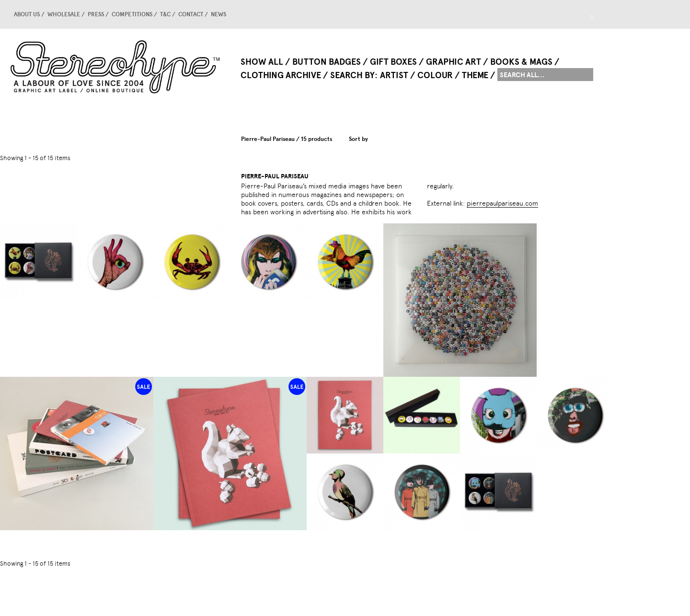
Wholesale (64, 14)
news (218, 14)
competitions (132, 14)
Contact (191, 14)
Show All (262, 62)
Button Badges (327, 62)
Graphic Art (454, 62)
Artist (394, 75)
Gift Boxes (393, 62)
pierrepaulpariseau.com (502, 203)
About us (27, 14)
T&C (165, 14)
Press (96, 14)
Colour (435, 75)
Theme (475, 75)
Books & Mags (521, 62)
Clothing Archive (281, 75)
